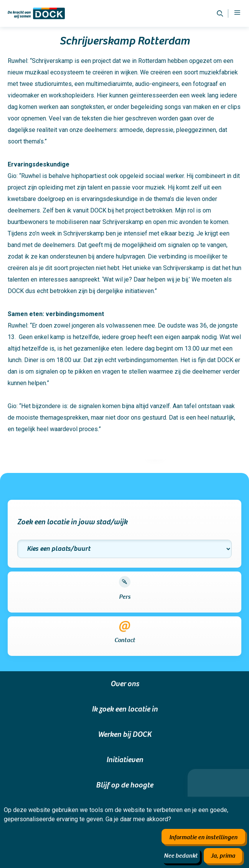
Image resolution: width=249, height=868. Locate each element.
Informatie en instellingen (203, 837)
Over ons (125, 684)
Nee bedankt (181, 856)
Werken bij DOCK (125, 735)
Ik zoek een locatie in (125, 709)
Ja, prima (223, 856)
